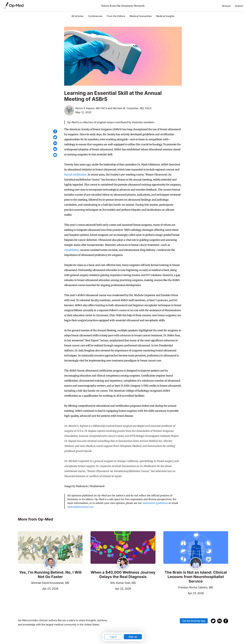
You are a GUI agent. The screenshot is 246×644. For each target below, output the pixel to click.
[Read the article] (50, 548)
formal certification (75, 175)
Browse (226, 6)
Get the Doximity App (194, 621)
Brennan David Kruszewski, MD (50, 583)
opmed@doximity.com (80, 507)
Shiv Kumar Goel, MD (123, 583)
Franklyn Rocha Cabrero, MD (196, 587)
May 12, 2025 (83, 112)
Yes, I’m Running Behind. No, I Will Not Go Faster (50, 575)
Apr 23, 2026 (38, 588)
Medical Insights (165, 16)
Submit (239, 6)
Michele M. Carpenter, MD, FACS (132, 108)
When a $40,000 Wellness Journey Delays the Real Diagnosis (123, 575)
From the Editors (116, 16)
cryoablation (71, 250)
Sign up (133, 637)
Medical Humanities (141, 16)
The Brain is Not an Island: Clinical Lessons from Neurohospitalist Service (196, 577)
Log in (113, 637)
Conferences (95, 16)
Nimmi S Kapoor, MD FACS (91, 108)
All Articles (78, 16)
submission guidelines (155, 503)
